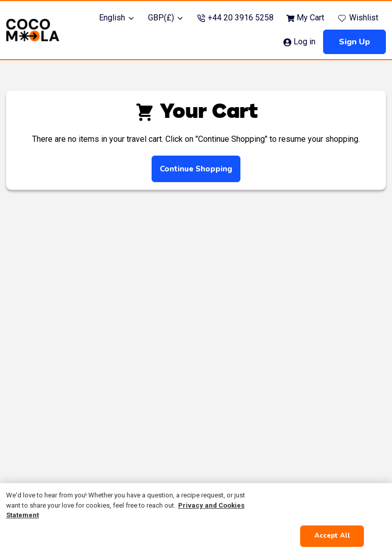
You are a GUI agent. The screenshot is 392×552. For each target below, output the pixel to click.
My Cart (305, 18)
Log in (299, 42)
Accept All (332, 536)
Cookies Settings (332, 505)
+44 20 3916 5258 (235, 18)
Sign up (354, 42)
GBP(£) (166, 18)
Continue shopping (196, 169)
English (117, 18)
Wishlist (358, 18)
